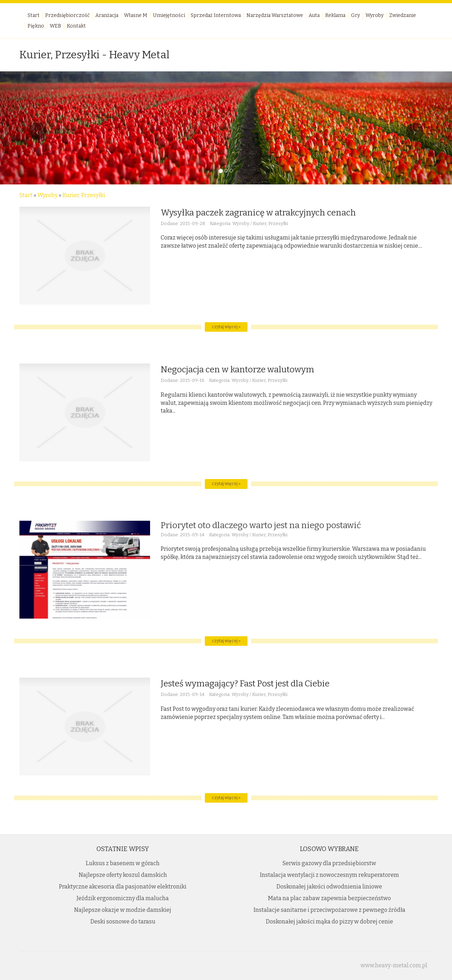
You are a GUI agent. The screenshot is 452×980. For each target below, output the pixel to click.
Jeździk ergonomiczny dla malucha (123, 898)
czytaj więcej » (226, 327)
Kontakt (76, 26)
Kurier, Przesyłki (84, 195)
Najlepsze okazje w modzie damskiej (123, 910)
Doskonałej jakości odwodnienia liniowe (329, 887)
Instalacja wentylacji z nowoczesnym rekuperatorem (329, 875)
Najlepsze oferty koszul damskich (123, 875)
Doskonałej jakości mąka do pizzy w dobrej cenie (329, 922)
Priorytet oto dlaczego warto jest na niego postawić (261, 525)
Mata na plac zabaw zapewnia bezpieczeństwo (329, 898)
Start (26, 195)
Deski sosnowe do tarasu (123, 922)
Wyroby (47, 195)
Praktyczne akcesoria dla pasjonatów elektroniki (123, 887)
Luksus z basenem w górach (123, 863)
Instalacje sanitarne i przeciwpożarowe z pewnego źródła (329, 910)
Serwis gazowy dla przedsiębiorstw (329, 863)
